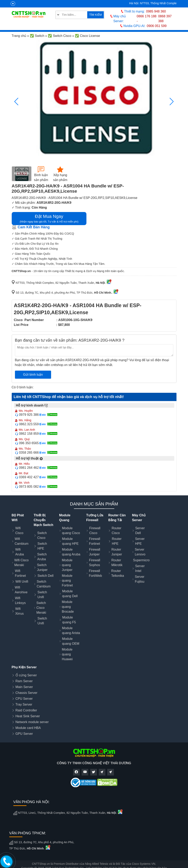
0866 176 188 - (147, 19)
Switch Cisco (42, 535)
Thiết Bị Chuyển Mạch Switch (44, 520)
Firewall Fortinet (95, 541)
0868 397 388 (165, 19)
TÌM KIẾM (96, 15)
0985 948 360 (156, 11)
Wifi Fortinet (20, 573)
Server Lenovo (140, 552)
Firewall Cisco (95, 531)
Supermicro (141, 560)
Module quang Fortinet (67, 581)
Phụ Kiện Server (24, 667)
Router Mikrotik (117, 563)
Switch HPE (42, 546)
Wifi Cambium (21, 541)
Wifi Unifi (22, 582)
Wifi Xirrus (19, 611)
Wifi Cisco (19, 531)
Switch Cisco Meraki (41, 608)
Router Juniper (117, 552)
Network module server (32, 722)
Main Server (24, 687)
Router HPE (117, 541)
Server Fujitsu (140, 579)
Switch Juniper (42, 567)
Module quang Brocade (68, 607)
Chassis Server (26, 693)
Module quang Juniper (67, 565)
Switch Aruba (42, 557)
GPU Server (24, 734)
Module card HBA (28, 728)
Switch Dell (46, 576)
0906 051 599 (157, 26)
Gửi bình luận (33, 375)
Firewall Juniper (95, 552)
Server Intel (140, 568)
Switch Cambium (44, 584)
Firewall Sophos (95, 563)
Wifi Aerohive (21, 590)
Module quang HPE (70, 541)
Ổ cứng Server (26, 675)
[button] (172, 102)
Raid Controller (26, 710)
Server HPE (140, 541)
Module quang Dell (70, 594)
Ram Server (24, 681)
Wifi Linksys (20, 600)
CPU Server (24, 699)
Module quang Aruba (71, 552)
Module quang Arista (71, 630)
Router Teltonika (118, 573)
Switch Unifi (42, 595)
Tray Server (24, 704)
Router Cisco (117, 531)
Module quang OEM (71, 641)
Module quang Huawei (67, 654)
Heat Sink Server (28, 716)
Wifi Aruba (19, 552)
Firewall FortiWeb (95, 573)
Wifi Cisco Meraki (22, 563)
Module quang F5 (69, 620)
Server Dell (140, 531)
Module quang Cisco (71, 531)
